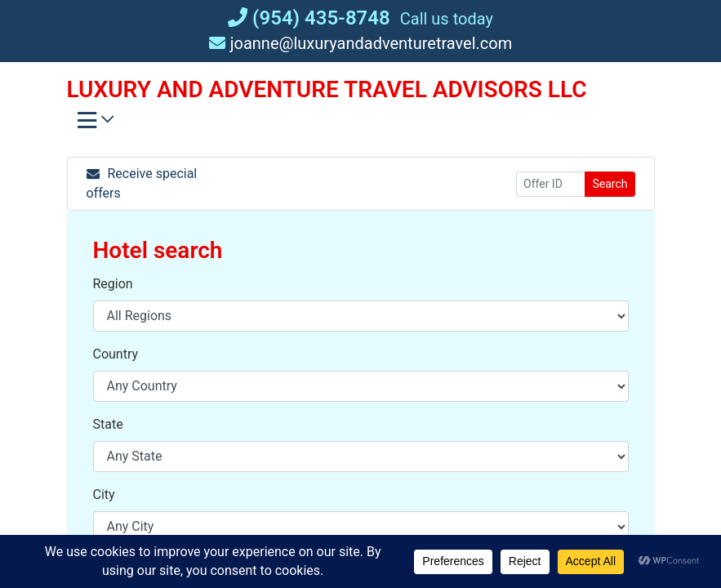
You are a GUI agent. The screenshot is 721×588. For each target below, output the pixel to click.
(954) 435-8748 (309, 18)
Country (116, 354)
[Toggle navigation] (96, 124)
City (104, 494)
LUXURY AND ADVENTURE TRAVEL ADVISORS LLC (327, 89)
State (108, 424)
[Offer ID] (551, 184)
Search (610, 184)
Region (113, 284)
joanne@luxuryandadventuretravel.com (361, 43)
